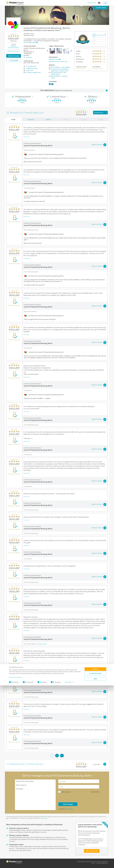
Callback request (66, 792)
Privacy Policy (18, 860)
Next (71, 51)
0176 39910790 (31, 66)
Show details (68, 865)
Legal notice (30, 70)
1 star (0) (101, 119)
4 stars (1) (48, 119)
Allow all (95, 852)
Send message (68, 804)
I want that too (92, 3)
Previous (48, 51)
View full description (30, 42)
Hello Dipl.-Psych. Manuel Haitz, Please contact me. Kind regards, (35, 795)
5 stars (94, 34)
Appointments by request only (58, 61)
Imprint (11, 860)
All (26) (13, 119)
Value (78, 54)
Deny (95, 861)
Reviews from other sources (14, 47)
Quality (78, 51)
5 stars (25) (31, 119)
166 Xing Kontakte (41, 644)
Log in (105, 3)
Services (79, 56)
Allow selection (95, 856)
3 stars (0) (66, 119)
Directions (29, 57)
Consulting (79, 62)
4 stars (94, 36)
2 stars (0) (83, 119)
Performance (80, 59)
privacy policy (69, 809)
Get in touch (101, 8)
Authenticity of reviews (14, 51)
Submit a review (14, 56)
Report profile (44, 818)
